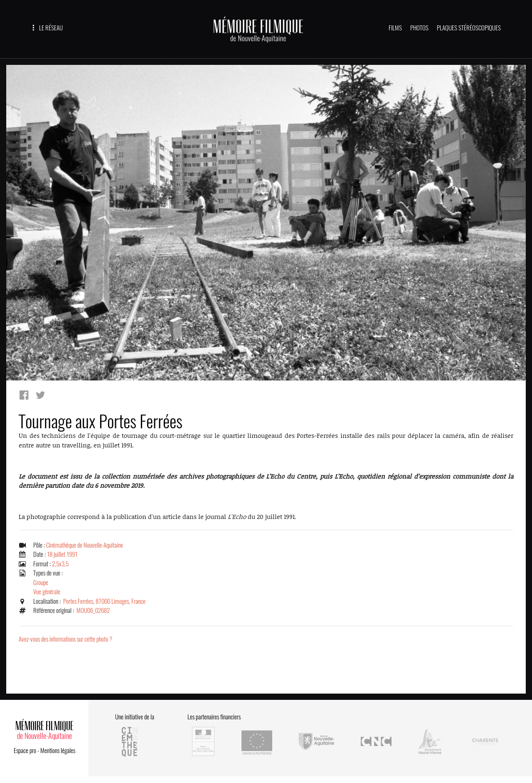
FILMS (395, 28)
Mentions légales (58, 751)
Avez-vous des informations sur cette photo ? (65, 639)
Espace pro (25, 751)
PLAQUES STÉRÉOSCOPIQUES (469, 28)
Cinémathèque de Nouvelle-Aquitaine (85, 545)
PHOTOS (419, 28)
